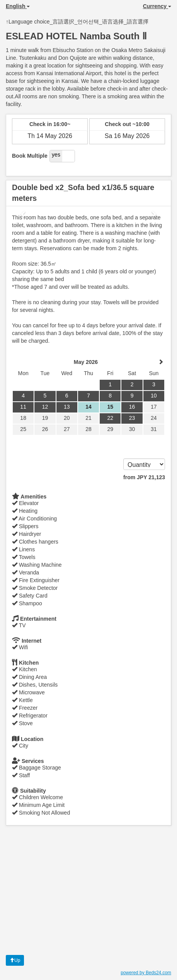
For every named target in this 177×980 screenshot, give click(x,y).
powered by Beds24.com (146, 973)
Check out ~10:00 (127, 124)
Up (15, 960)
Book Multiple (30, 156)
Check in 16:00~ (50, 124)
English (18, 6)
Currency (157, 6)
